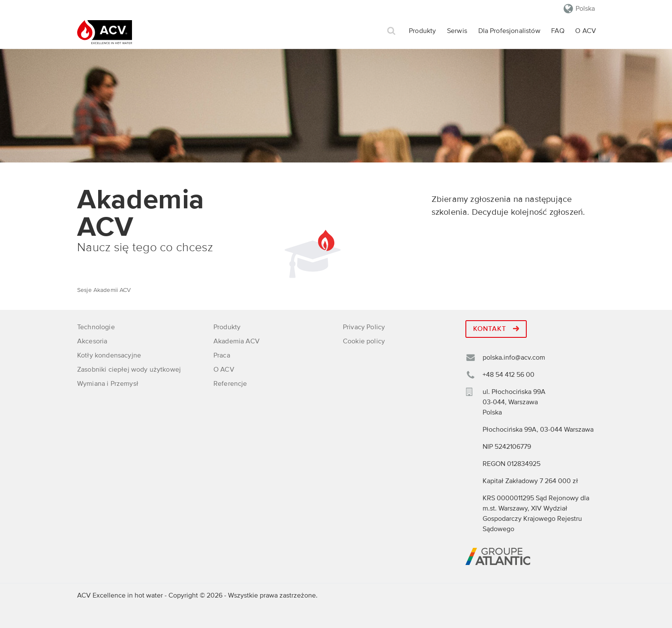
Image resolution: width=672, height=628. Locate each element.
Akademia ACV (237, 341)
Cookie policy (364, 341)
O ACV (586, 31)
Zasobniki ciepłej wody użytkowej (129, 370)
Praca (222, 355)
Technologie (96, 327)
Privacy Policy (364, 327)
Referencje (230, 384)
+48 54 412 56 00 (508, 375)
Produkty (422, 31)
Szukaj (391, 31)
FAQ (558, 31)
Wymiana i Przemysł (108, 384)
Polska (585, 9)
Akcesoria (92, 341)
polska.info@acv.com (514, 358)
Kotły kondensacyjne (109, 355)
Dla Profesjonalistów (509, 31)
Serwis (457, 31)
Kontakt (496, 329)
